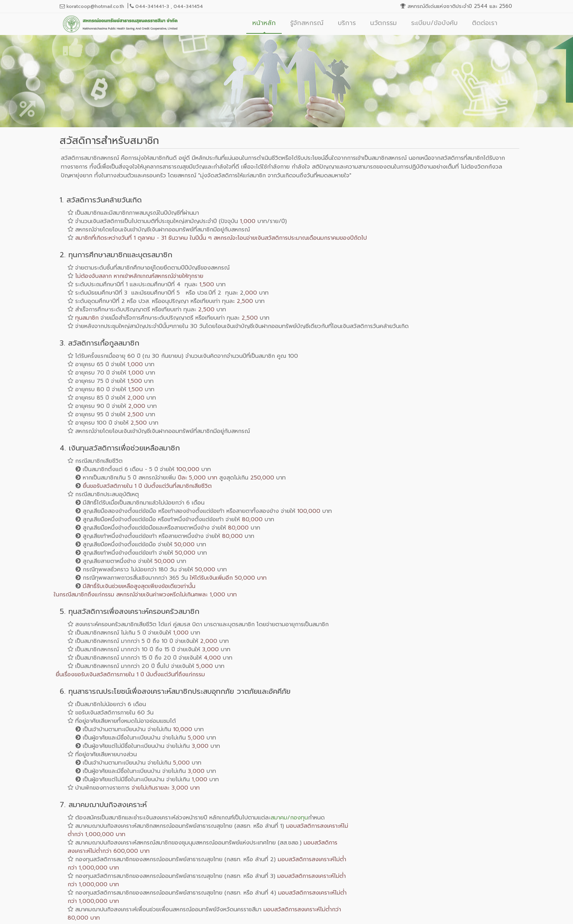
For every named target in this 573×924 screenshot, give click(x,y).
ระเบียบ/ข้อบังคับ (434, 23)
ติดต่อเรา (485, 23)
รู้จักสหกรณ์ (307, 23)
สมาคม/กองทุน (289, 818)
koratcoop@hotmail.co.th (92, 6)
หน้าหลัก (264, 23)
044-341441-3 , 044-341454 (166, 6)
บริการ (347, 23)
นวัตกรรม (383, 23)
